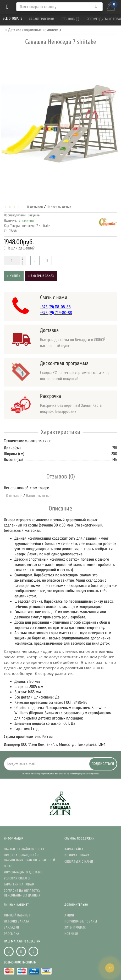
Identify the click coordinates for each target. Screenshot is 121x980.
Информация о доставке (24, 872)
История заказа (16, 921)
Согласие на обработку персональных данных (22, 893)
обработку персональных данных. (84, 774)
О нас (8, 866)
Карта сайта (74, 849)
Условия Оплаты (17, 878)
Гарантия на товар (19, 884)
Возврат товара (77, 855)
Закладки (12, 927)
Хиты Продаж (75, 927)
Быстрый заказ (41, 276)
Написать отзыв (59, 207)
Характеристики (42, 19)
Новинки (71, 934)
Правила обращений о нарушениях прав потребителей (30, 858)
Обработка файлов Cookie (24, 849)
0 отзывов (34, 207)
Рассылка (12, 934)
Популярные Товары (81, 921)
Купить (14, 276)
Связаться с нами (79, 861)
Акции (69, 915)
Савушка (34, 215)
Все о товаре (13, 19)
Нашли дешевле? (21, 248)
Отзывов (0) (71, 19)
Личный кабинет (17, 915)
